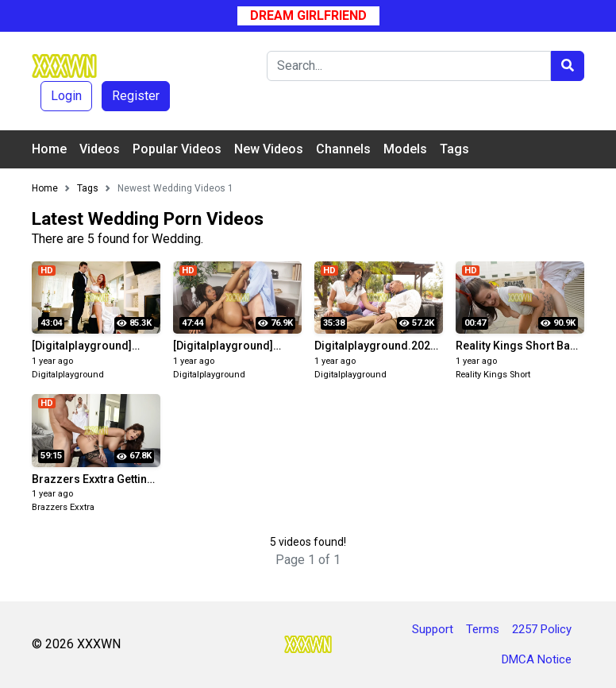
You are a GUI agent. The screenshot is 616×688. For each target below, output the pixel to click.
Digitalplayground (68, 375)
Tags (454, 149)
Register (136, 96)
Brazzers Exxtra (63, 507)
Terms (483, 629)
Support (433, 629)
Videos (100, 149)
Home (49, 149)
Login (66, 96)
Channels (343, 149)
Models (405, 149)
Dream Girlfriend (308, 15)
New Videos (269, 149)
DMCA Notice (537, 659)
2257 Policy (542, 629)
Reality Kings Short (493, 375)
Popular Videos (177, 149)
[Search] (409, 66)
